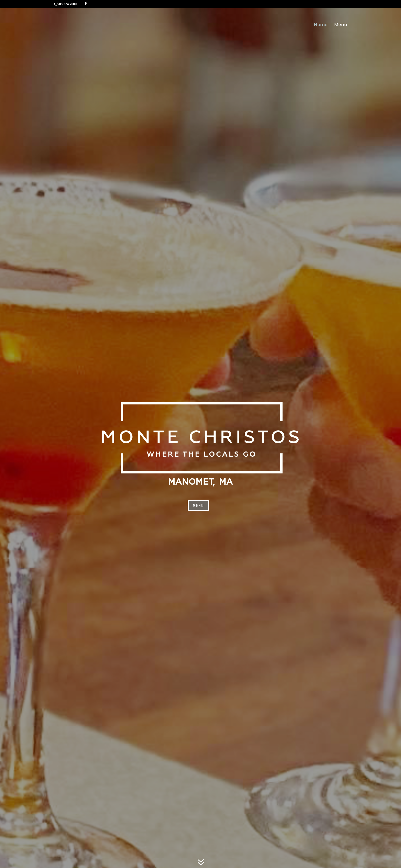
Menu (341, 25)
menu (198, 505)
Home (321, 25)
